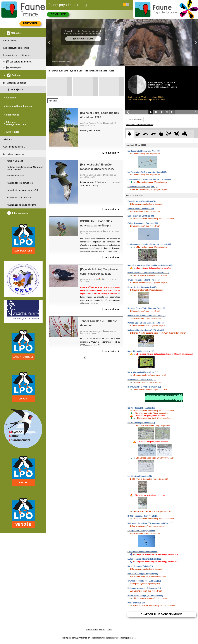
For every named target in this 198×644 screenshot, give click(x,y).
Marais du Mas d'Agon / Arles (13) (142, 287)
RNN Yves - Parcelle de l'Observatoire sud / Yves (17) (150, 523)
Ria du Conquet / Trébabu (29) (140, 566)
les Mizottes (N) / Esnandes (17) (141, 423)
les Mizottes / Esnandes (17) (140, 476)
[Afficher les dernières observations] (140, 125)
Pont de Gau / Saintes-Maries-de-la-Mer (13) (146, 323)
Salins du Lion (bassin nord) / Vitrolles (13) (146, 330)
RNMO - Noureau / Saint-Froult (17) (143, 516)
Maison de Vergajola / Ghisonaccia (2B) (144, 588)
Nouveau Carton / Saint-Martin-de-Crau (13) (146, 308)
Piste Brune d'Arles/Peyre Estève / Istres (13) (147, 316)
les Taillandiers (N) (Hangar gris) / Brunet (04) (147, 172)
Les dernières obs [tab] (135, 119)
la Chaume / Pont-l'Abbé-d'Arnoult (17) (144, 387)
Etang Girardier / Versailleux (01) (142, 201)
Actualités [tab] (53, 101)
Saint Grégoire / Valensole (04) (141, 209)
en (128, 5)
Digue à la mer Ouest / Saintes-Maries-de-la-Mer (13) (150, 265)
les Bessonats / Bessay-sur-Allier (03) (144, 151)
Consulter (58, 14)
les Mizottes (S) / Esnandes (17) (141, 408)
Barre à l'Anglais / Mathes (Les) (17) (143, 372)
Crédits (109, 630)
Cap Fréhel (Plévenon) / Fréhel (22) (142, 552)
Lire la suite (111, 153)
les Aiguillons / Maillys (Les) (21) (141, 531)
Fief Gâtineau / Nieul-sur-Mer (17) (142, 380)
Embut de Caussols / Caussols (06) (143, 223)
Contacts (102, 630)
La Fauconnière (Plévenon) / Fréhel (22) (145, 559)
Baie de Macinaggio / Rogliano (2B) (143, 574)
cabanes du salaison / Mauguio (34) (143, 187)
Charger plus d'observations (161, 614)
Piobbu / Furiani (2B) (136, 603)
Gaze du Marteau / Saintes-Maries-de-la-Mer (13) (148, 273)
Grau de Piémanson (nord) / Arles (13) (144, 280)
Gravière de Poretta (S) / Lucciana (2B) (144, 581)
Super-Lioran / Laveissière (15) (141, 351)
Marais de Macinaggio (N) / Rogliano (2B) (145, 596)
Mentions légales (92, 630)
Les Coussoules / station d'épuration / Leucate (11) (150, 179)
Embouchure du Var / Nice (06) (141, 216)
